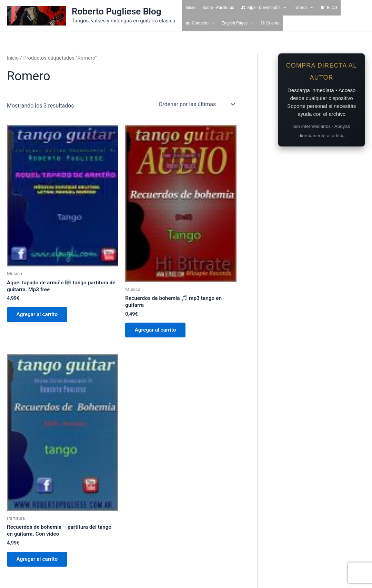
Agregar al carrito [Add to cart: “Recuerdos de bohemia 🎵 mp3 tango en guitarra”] (157, 331)
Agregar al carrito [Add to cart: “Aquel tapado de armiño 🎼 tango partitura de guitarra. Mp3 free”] (39, 316)
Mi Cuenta (270, 23)
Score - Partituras (218, 8)
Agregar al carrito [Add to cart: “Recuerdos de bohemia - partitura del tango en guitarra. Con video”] (39, 562)
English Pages (238, 23)
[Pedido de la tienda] (196, 104)
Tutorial (304, 8)
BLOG (332, 8)
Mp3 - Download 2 (267, 8)
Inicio (190, 8)
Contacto (203, 23)
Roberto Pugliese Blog (117, 11)
